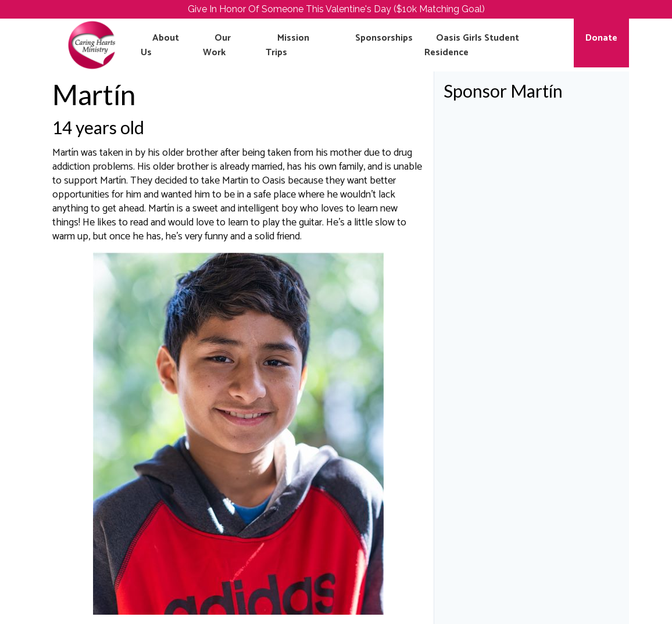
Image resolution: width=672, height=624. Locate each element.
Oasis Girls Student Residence (472, 45)
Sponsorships (384, 38)
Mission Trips (287, 45)
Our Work (217, 45)
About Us (160, 45)
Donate (601, 38)
